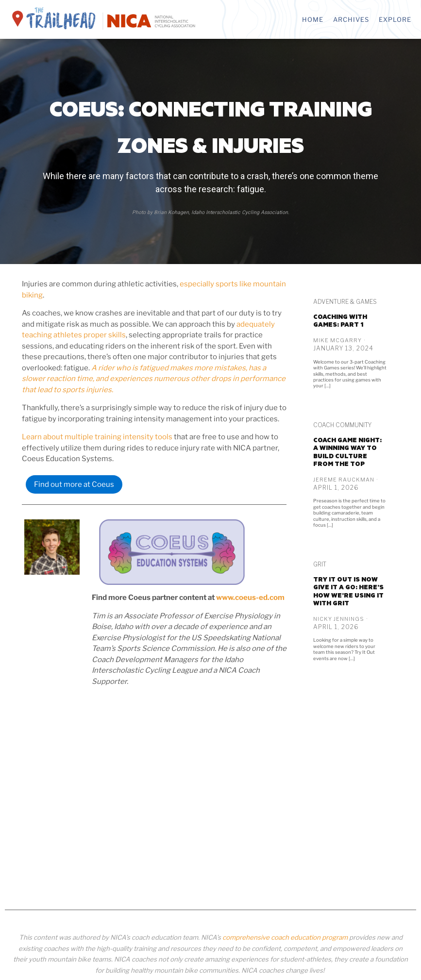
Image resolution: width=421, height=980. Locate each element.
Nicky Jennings (339, 619)
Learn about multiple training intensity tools (97, 437)
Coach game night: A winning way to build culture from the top (347, 452)
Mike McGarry (337, 340)
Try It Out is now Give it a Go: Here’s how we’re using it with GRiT (348, 591)
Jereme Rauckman (344, 480)
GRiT (320, 564)
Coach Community (342, 425)
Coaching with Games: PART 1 (340, 321)
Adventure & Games (345, 302)
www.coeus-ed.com (250, 598)
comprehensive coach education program (285, 937)
